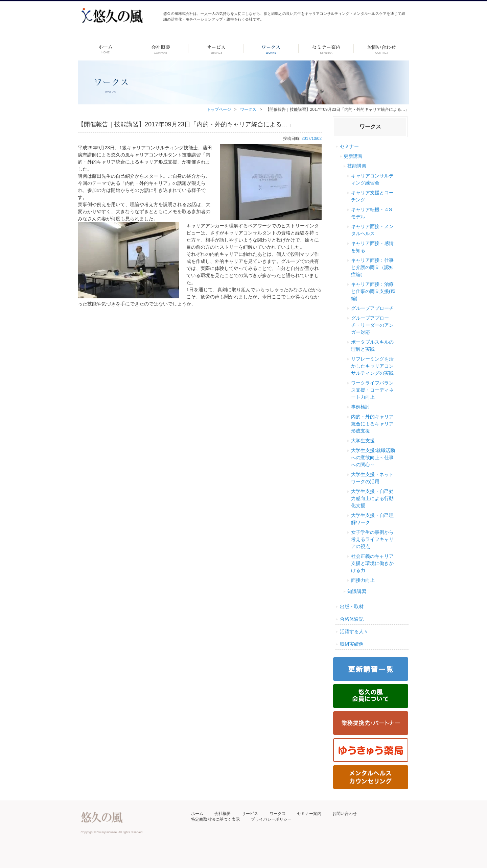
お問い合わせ (345, 814)
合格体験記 (352, 619)
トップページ (219, 109)
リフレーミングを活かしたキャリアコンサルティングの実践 (372, 366)
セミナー (349, 146)
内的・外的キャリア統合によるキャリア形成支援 (372, 424)
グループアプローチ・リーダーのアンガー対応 (372, 325)
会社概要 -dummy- (161, 48)
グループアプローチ (372, 308)
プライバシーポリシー (271, 819)
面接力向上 (363, 580)
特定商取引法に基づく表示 (215, 819)
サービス (250, 814)
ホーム (105, 48)
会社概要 (223, 814)
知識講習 (357, 591)
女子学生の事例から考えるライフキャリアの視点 (372, 539)
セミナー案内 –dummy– (326, 48)
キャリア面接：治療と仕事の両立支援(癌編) (373, 291)
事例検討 (361, 407)
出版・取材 (352, 606)
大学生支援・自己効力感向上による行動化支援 (372, 498)
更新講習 (353, 156)
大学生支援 (363, 441)
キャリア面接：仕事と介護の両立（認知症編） (372, 267)
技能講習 (357, 166)
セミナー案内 (309, 814)
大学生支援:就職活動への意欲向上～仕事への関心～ (373, 457)
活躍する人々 (354, 631)
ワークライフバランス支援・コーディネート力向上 (372, 390)
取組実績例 (352, 644)
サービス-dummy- (216, 48)
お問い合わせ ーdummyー (381, 48)
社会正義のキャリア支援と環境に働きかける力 (372, 563)
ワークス (271, 48)
